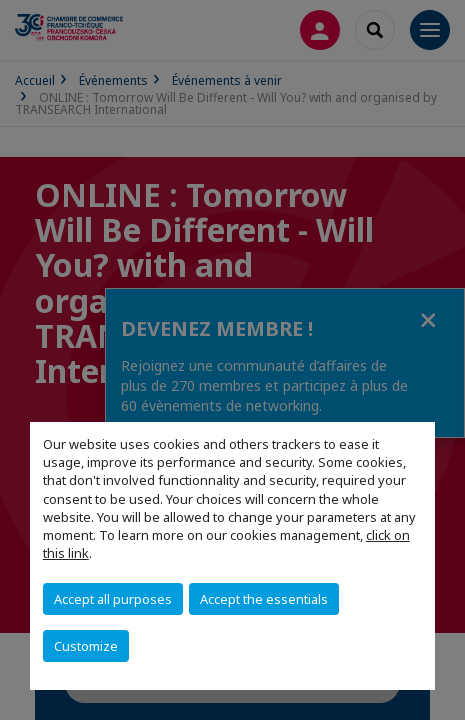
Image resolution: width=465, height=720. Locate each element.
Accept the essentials (264, 599)
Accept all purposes (113, 599)
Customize (86, 646)
